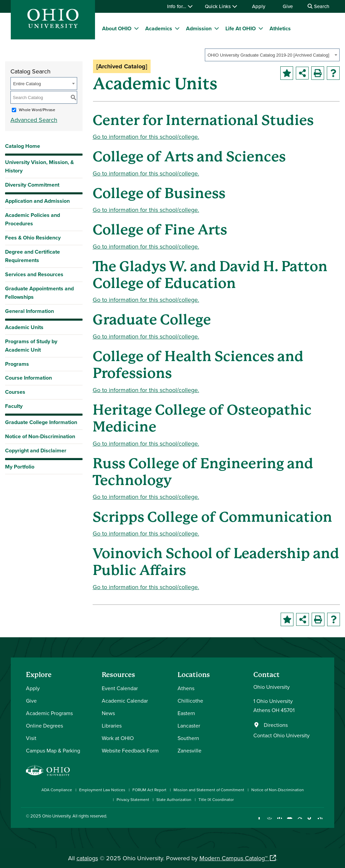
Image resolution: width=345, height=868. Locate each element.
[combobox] (272, 55)
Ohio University (56, 816)
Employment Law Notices (102, 790)
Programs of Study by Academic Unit (31, 346)
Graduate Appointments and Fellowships (39, 293)
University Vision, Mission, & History (39, 166)
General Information (29, 311)
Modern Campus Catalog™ (233, 858)
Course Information (28, 378)
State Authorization (174, 799)
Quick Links (221, 6)
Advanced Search (34, 120)
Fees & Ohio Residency (33, 238)
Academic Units (24, 327)
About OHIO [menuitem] (117, 28)
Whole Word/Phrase (37, 110)
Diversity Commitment (32, 185)
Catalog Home (23, 146)
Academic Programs (49, 713)
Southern (188, 738)
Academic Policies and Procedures (33, 219)
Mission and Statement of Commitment (209, 790)
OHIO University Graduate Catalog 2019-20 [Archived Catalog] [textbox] (268, 55)
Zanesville (190, 750)
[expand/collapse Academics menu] (177, 28)
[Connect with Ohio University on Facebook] (259, 821)
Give (288, 6)
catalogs (87, 858)
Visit (31, 738)
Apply (259, 6)
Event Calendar (120, 688)
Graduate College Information (41, 424)
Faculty (14, 406)
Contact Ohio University (281, 735)
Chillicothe (190, 701)
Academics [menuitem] (159, 28)
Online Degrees (44, 726)
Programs (17, 364)
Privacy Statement (133, 799)
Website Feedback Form (130, 750)
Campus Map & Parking (53, 750)
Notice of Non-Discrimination (40, 436)
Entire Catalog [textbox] (27, 84)
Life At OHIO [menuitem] (241, 28)
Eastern (186, 713)
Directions (276, 725)
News (108, 713)
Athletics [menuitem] (280, 28)
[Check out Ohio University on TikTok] (310, 821)
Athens (186, 688)
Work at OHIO (118, 738)
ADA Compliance (57, 790)
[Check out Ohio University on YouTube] (290, 821)
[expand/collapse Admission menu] (217, 28)
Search (318, 6)
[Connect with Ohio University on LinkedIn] (279, 821)
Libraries (112, 726)
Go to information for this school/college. (146, 137)
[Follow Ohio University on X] (300, 821)
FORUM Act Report (149, 790)
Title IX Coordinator (216, 799)
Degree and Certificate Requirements (33, 256)
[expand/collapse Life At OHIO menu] (261, 28)
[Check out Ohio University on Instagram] (269, 821)
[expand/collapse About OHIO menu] (136, 28)
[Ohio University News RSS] (320, 821)
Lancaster (189, 726)
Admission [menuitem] (199, 28)
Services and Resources (34, 274)
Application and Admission (37, 201)
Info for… (180, 6)
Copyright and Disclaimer (36, 451)
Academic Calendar (125, 701)
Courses (15, 392)
